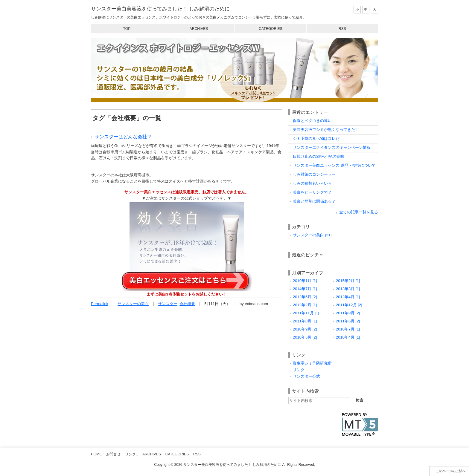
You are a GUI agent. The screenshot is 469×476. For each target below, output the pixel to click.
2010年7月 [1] (348, 329)
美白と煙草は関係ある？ (314, 201)
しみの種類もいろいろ (312, 183)
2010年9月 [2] (305, 329)
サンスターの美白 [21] (312, 235)
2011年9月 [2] (348, 313)
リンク (299, 370)
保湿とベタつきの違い (312, 121)
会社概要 (187, 304)
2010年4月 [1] (348, 337)
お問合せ (113, 454)
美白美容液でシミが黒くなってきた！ (326, 130)
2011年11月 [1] (306, 313)
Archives (199, 29)
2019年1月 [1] (305, 281)
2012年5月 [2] (305, 297)
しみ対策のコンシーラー (314, 174)
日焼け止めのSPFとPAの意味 (319, 156)
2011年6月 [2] (348, 321)
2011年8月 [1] (305, 321)
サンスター (168, 304)
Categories (270, 29)
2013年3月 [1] (348, 289)
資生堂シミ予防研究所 (312, 363)
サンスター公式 (306, 376)
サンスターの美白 (133, 304)
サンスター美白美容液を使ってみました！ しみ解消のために (160, 9)
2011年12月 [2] (349, 305)
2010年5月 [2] (305, 337)
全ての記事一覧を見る (359, 212)
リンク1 (131, 454)
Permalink (100, 304)
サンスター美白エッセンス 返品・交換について (334, 165)
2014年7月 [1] (305, 289)
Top (127, 29)
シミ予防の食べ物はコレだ (316, 138)
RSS (342, 29)
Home (96, 454)
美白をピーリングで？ (312, 192)
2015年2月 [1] (348, 281)
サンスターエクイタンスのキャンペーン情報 (332, 147)
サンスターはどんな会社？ (123, 137)
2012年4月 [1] (348, 297)
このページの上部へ (451, 471)
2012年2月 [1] (305, 305)
